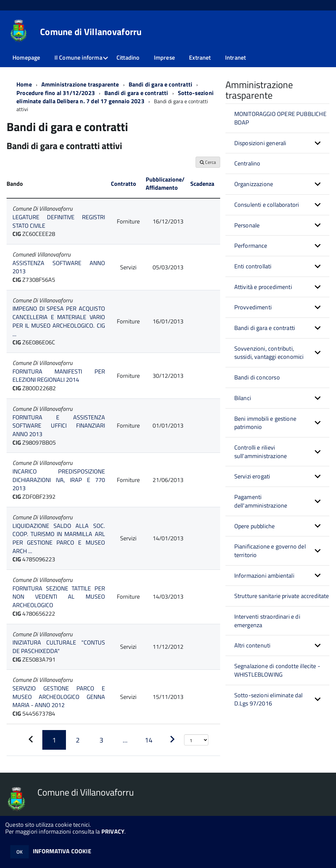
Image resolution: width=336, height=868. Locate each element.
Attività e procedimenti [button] (263, 287)
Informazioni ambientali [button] (264, 576)
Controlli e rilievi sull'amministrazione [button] (261, 452)
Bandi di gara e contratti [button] (265, 328)
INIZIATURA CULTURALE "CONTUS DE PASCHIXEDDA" (59, 647)
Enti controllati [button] (253, 266)
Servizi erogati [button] (252, 476)
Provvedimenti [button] (253, 307)
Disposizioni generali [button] (260, 143)
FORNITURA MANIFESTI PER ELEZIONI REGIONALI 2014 (59, 376)
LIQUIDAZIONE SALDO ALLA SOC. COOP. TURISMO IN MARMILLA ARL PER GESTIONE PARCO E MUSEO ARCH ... (59, 538)
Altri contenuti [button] (252, 645)
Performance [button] (251, 246)
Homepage (26, 58)
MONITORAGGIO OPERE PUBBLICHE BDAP (280, 118)
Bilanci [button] (243, 398)
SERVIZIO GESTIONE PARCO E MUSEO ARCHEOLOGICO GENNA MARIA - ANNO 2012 (59, 697)
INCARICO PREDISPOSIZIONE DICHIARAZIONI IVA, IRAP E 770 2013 (59, 480)
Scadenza (202, 184)
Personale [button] (247, 225)
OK (20, 852)
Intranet (235, 58)
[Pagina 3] (101, 740)
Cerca (208, 162)
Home (24, 84)
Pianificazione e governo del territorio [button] (270, 551)
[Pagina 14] (149, 740)
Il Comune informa (78, 58)
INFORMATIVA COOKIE (62, 851)
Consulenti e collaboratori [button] (267, 205)
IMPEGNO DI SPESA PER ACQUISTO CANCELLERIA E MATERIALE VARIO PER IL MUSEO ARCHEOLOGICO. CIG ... (59, 321)
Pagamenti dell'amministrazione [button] (261, 501)
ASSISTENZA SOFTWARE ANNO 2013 (59, 267)
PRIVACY (113, 831)
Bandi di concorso (257, 377)
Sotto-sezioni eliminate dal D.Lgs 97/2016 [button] (269, 699)
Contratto (124, 184)
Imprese (164, 58)
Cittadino (128, 58)
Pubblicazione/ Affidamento (165, 184)
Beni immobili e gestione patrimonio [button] (265, 423)
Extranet (200, 58)
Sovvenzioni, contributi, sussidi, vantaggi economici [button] (269, 353)
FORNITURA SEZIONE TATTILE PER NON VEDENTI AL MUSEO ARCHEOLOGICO (59, 597)
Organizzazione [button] (254, 184)
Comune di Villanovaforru (91, 32)
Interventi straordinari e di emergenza (267, 621)
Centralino (247, 163)
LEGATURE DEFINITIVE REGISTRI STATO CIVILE (59, 221)
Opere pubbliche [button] (255, 526)
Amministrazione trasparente (80, 84)
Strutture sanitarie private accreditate (282, 596)
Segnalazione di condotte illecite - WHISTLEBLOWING (277, 670)
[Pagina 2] (78, 740)
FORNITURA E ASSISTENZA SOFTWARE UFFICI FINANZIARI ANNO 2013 (59, 426)
